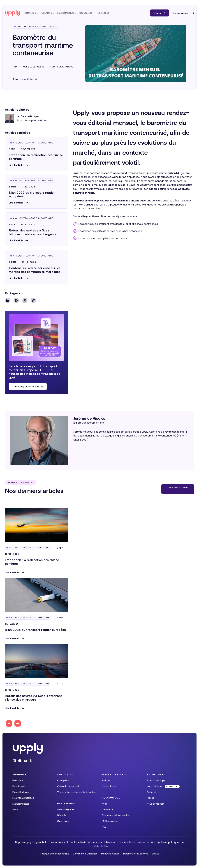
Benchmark (19, 780)
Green (16, 809)
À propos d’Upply (156, 780)
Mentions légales (110, 854)
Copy (33, 300)
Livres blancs (109, 786)
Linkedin (8, 300)
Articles (106, 780)
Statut (155, 854)
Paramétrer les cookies (136, 854)
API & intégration (66, 809)
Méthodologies (110, 821)
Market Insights (21, 804)
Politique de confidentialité (55, 854)
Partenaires (153, 792)
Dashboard (19, 786)
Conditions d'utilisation (85, 854)
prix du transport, (172, 205)
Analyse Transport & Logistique (37, 27)
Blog (104, 803)
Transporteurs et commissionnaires (77, 792)
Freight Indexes (21, 792)
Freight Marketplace (23, 798)
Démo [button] (158, 13)
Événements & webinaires (116, 815)
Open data (63, 821)
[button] (18, 165)
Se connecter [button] (182, 13)
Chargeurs (63, 780)
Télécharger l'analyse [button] (26, 387)
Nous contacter (155, 804)
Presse (150, 798)
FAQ (104, 827)
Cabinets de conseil (68, 786)
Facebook (16, 300)
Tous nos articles (23, 79)
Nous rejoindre (155, 786)
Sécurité (62, 815)
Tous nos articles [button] (178, 488)
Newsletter (108, 809)
